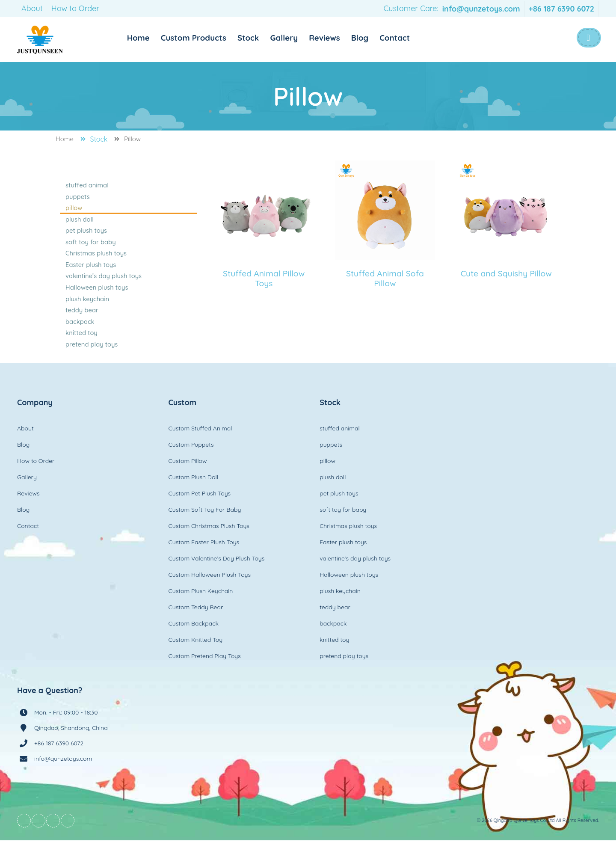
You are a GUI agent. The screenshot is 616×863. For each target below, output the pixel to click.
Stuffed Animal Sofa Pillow (385, 279)
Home (145, 37)
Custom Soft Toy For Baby (205, 532)
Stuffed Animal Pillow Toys (264, 279)
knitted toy (83, 353)
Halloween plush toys (96, 302)
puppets (79, 199)
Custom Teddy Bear (196, 630)
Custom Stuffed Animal (200, 451)
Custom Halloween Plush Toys (210, 597)
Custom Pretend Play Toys (205, 679)
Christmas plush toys (95, 264)
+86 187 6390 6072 (561, 9)
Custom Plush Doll (193, 500)
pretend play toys (92, 366)
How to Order (75, 8)
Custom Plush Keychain (201, 614)
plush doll (81, 225)
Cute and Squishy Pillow (506, 279)
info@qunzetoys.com (481, 9)
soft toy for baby (91, 251)
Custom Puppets (191, 467)
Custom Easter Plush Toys (204, 565)
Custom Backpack (194, 646)
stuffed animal (87, 187)
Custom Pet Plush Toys (200, 516)
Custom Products (203, 37)
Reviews (342, 37)
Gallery (299, 37)
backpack (81, 341)
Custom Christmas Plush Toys (209, 549)
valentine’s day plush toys (102, 289)
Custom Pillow (188, 483)
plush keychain (88, 315)
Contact (415, 37)
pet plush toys (87, 238)
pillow (76, 212)
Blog (379, 37)
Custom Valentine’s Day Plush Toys (217, 581)
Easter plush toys (91, 276)
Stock (261, 37)
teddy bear (83, 328)
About (32, 8)
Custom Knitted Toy (196, 662)
